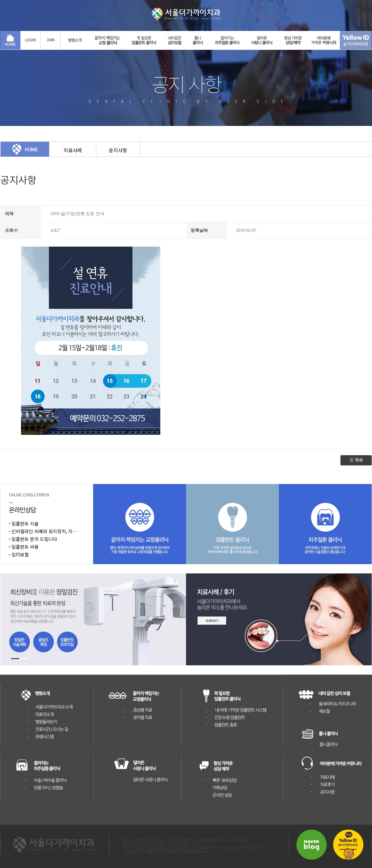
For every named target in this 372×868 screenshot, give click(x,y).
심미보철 (20, 554)
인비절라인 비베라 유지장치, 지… (44, 531)
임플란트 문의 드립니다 (34, 539)
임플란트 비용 (25, 547)
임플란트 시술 (25, 523)
